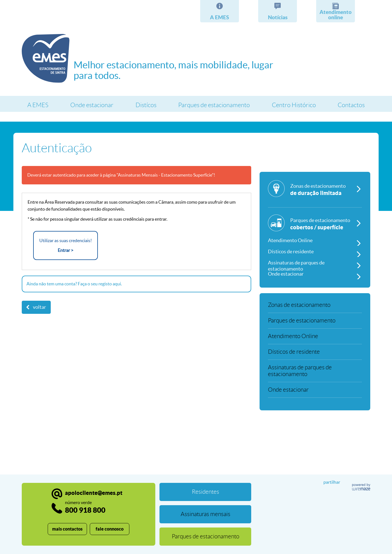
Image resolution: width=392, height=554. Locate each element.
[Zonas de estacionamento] (315, 194)
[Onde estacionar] (315, 274)
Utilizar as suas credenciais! (66, 246)
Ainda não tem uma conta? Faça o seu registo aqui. (74, 284)
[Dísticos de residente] (315, 251)
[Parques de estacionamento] (315, 225)
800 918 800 (85, 507)
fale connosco (110, 529)
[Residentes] (205, 492)
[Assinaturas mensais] (205, 514)
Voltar (39, 307)
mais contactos (67, 529)
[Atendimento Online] (315, 240)
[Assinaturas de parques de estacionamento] (315, 262)
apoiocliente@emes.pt (94, 493)
